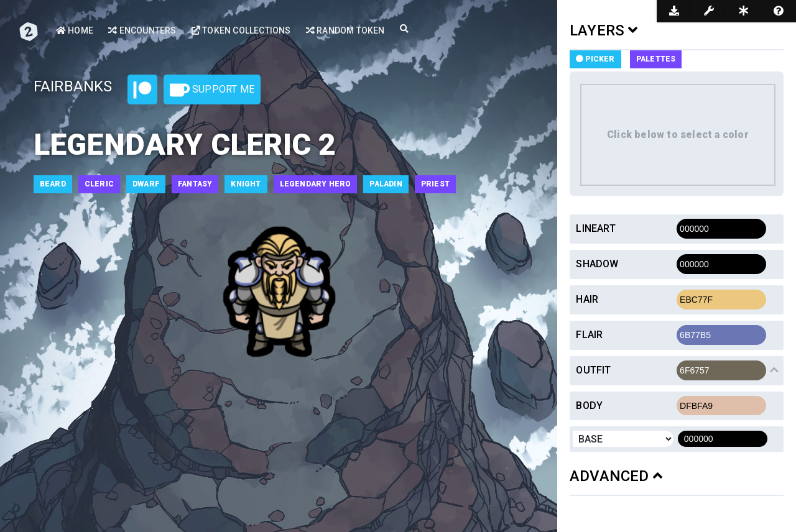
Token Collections (241, 30)
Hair (587, 299)
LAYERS (604, 30)
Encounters (142, 30)
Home (75, 30)
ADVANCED (616, 476)
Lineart (595, 228)
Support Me (212, 90)
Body (589, 406)
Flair (589, 335)
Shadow (597, 264)
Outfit (593, 370)
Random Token (345, 30)
